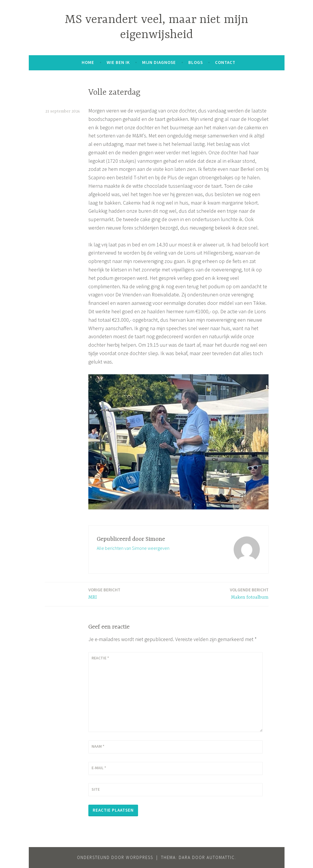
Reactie (100, 658)
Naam (98, 746)
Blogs (196, 62)
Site (96, 789)
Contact (225, 62)
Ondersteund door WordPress (115, 857)
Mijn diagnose (159, 62)
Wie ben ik (118, 62)
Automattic (221, 857)
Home (88, 62)
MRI (104, 593)
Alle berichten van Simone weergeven (133, 548)
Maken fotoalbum (249, 593)
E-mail (99, 768)
